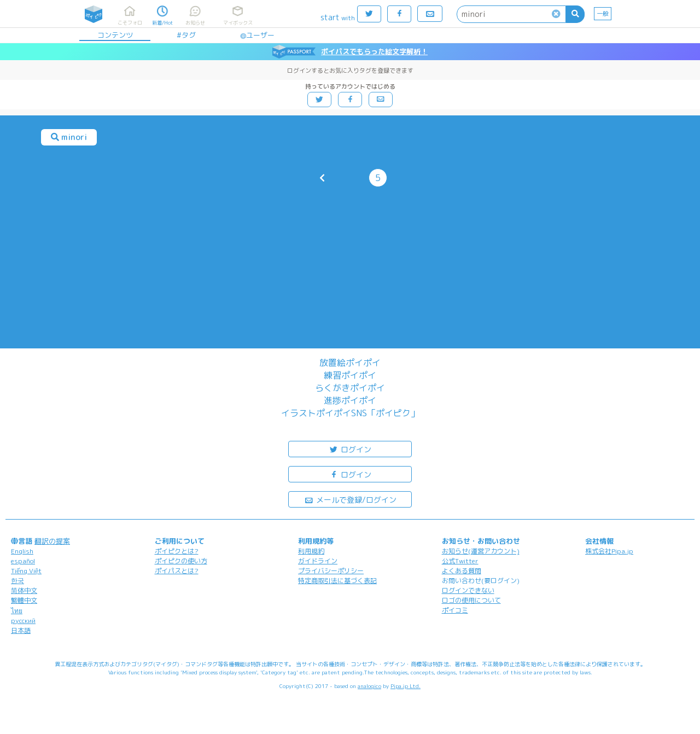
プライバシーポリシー (331, 571)
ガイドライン (318, 561)
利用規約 (311, 551)
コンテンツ (115, 35)
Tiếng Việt (26, 571)
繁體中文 (24, 600)
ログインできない (468, 590)
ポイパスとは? (177, 571)
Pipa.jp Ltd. (406, 686)
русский (23, 621)
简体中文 (24, 590)
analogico (369, 686)
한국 (17, 581)
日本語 (21, 630)
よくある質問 (462, 571)
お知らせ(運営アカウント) (481, 551)
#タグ (186, 35)
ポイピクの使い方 (181, 561)
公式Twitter (460, 561)
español (23, 561)
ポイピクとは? (177, 551)
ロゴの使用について (471, 600)
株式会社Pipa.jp (609, 551)
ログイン (350, 449)
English (22, 551)
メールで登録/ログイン (350, 499)
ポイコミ (455, 610)
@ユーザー (257, 35)
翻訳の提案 (52, 541)
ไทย (17, 611)
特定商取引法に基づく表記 (337, 581)
